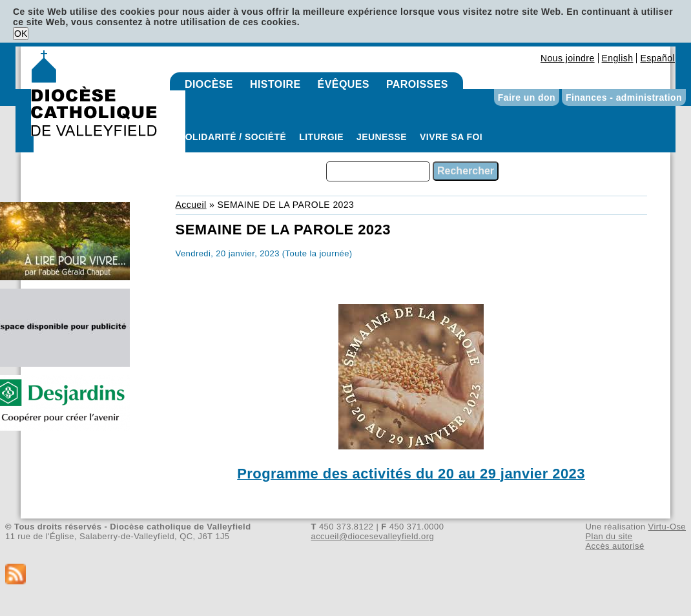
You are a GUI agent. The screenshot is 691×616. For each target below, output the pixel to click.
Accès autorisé (614, 546)
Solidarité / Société (232, 137)
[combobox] (378, 171)
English (618, 58)
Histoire (275, 84)
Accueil (191, 205)
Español (657, 58)
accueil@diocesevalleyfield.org (373, 536)
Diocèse (209, 84)
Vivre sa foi (451, 137)
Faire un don (527, 98)
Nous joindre (568, 58)
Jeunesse (382, 137)
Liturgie (321, 137)
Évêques (344, 84)
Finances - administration (624, 98)
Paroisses (417, 84)
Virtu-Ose (667, 527)
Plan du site (609, 536)
